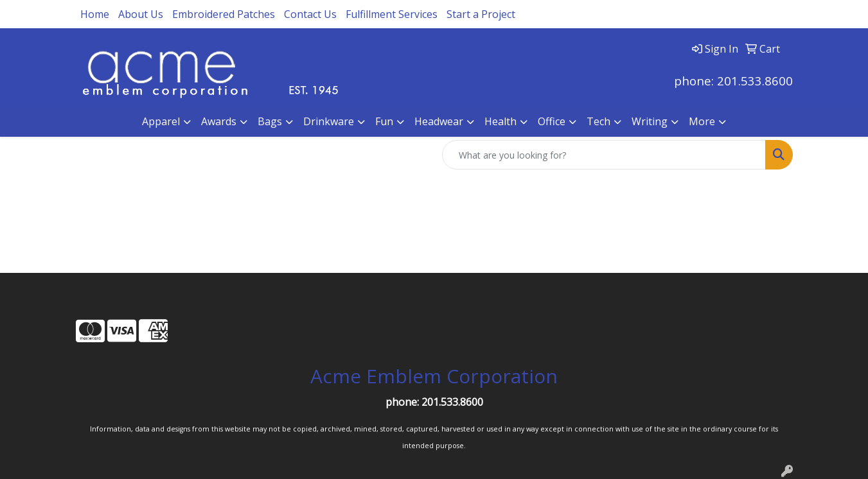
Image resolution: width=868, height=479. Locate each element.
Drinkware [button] (329, 121)
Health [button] (500, 121)
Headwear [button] (439, 121)
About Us (141, 14)
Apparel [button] (161, 121)
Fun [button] (384, 121)
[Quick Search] (604, 155)
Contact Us (310, 14)
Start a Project (481, 14)
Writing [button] (650, 121)
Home (95, 14)
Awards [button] (219, 121)
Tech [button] (598, 121)
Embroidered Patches (224, 14)
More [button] (702, 121)
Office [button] (552, 121)
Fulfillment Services (392, 14)
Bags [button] (270, 121)
